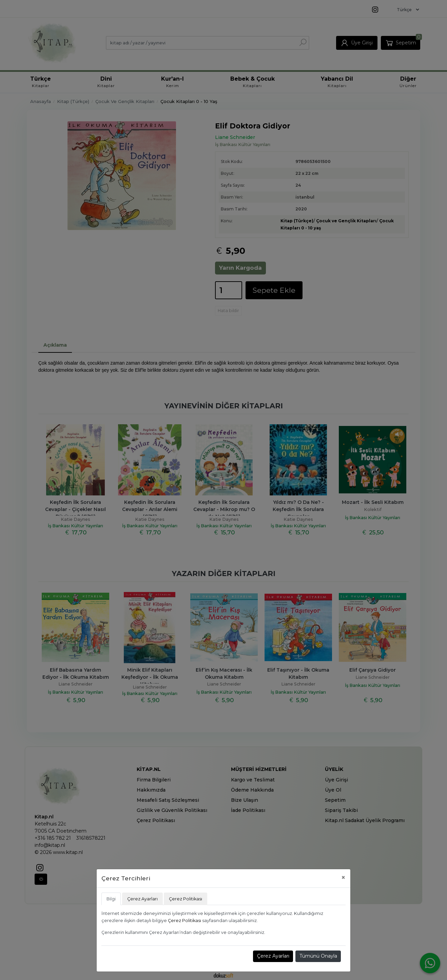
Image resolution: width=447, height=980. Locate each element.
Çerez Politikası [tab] (186, 899)
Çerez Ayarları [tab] (142, 899)
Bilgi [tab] (111, 899)
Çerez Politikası (184, 921)
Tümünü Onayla (318, 956)
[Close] (343, 877)
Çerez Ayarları (273, 956)
